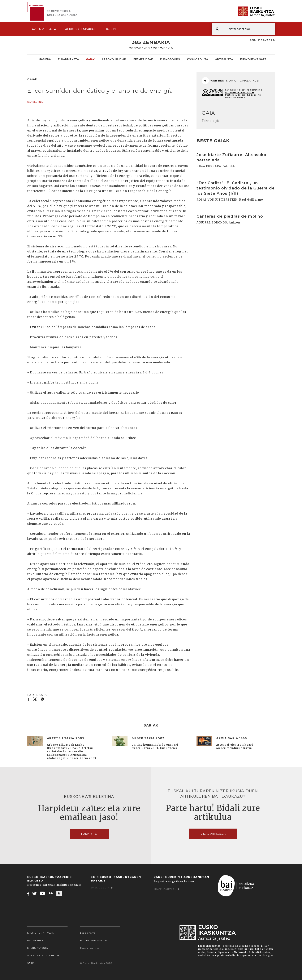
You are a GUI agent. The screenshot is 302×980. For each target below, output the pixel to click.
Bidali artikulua (213, 834)
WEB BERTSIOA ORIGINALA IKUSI (230, 81)
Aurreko (80, 29)
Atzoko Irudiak (114, 59)
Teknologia (211, 121)
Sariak (32, 963)
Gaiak (90, 59)
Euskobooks (170, 59)
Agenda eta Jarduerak (44, 956)
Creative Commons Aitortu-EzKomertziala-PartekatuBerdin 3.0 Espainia (244, 92)
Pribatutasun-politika (94, 940)
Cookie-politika (90, 948)
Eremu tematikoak (40, 933)
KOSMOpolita (197, 59)
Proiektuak (35, 940)
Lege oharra (88, 933)
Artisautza (224, 59)
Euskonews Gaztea (255, 59)
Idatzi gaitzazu (167, 889)
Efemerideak (143, 59)
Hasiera (45, 59)
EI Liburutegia (38, 948)
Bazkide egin (102, 888)
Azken (44, 29)
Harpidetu (113, 29)
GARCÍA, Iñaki (36, 102)
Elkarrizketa (68, 59)
